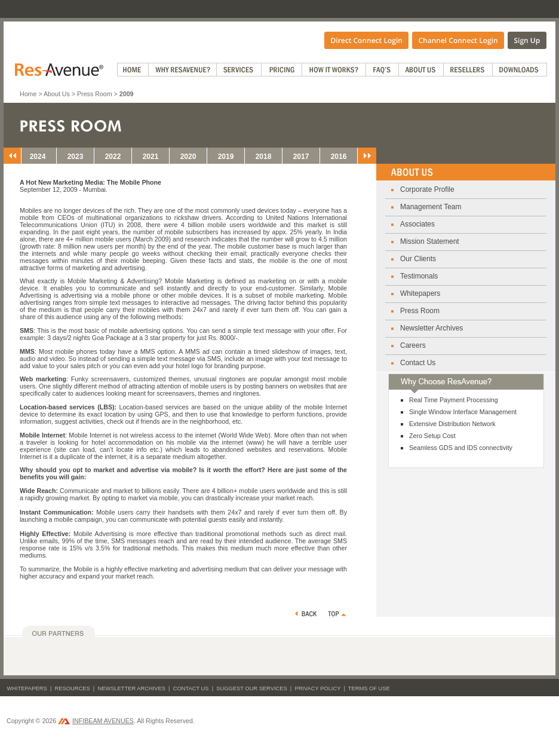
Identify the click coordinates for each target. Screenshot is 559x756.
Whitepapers (420, 293)
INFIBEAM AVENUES (96, 721)
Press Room (95, 94)
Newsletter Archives (431, 328)
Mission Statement (430, 241)
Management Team (431, 207)
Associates (417, 224)
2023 (76, 157)
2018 (264, 157)
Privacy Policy (317, 688)
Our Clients (418, 259)
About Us (57, 94)
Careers (413, 345)
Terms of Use (369, 688)
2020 (188, 157)
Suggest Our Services (251, 688)
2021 (151, 157)
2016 (339, 157)
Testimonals (419, 276)
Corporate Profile (427, 189)
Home (28, 94)
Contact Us (418, 363)
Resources (73, 688)
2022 (113, 157)
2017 (301, 157)
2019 (226, 157)
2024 (38, 157)
